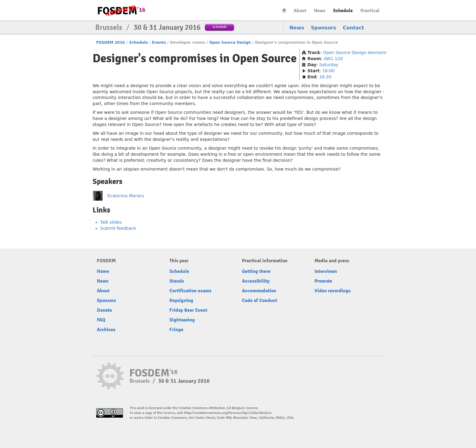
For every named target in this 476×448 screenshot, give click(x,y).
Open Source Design (230, 42)
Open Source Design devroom (355, 53)
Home (284, 10)
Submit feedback (118, 228)
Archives (106, 330)
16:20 (325, 77)
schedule (220, 27)
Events (159, 42)
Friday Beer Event (188, 310)
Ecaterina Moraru (126, 196)
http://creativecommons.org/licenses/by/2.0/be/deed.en (228, 413)
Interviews (326, 271)
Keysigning (181, 300)
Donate (104, 310)
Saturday (329, 65)
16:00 (328, 71)
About (300, 11)
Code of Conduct (260, 300)
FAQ (101, 320)
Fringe (176, 330)
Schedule (343, 11)
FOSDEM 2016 (110, 42)
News (320, 11)
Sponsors (323, 28)
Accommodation (259, 291)
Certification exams (190, 291)
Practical (370, 11)
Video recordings (333, 291)
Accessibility (256, 281)
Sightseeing (182, 320)
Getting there (256, 271)
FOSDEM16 (121, 10)
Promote (323, 281)
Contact (353, 28)
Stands (177, 281)
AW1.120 (333, 59)
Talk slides (111, 222)
